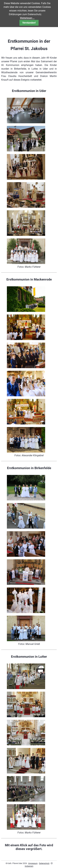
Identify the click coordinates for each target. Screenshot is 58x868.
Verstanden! (29, 23)
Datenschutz (44, 863)
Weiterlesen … (27, 18)
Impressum (33, 863)
